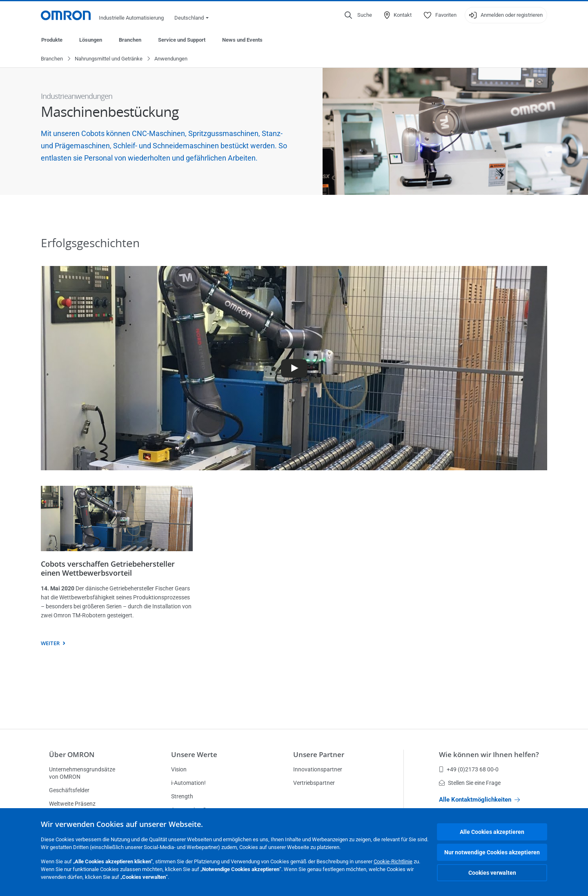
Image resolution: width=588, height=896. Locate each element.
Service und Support (182, 40)
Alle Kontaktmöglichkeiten (479, 800)
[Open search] (358, 15)
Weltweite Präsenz (72, 804)
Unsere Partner (319, 754)
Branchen (130, 40)
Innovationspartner (318, 769)
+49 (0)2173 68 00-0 (469, 769)
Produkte (52, 40)
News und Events (242, 40)
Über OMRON (72, 754)
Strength (182, 796)
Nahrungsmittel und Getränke (109, 59)
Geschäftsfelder (69, 790)
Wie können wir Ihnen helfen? (489, 754)
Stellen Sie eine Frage (470, 783)
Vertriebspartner (314, 783)
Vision (179, 769)
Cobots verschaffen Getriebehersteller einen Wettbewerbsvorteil (108, 569)
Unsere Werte (194, 754)
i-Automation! (188, 783)
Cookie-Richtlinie (393, 861)
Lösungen (91, 40)
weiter (50, 644)
